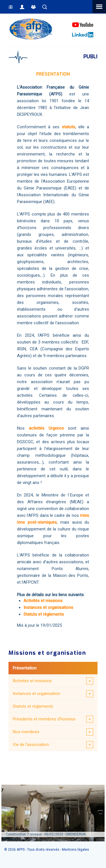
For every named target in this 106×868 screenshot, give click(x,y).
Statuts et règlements (33, 706)
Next (100, 813)
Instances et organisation (36, 694)
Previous (6, 813)
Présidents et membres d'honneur (44, 719)
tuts (72, 127)
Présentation (25, 668)
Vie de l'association (31, 745)
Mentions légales (75, 850)
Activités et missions (32, 681)
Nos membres (26, 732)
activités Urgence (46, 428)
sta (65, 127)
